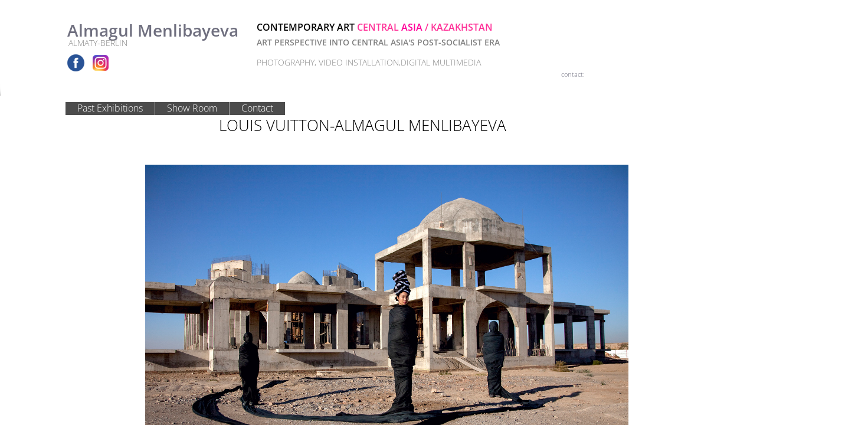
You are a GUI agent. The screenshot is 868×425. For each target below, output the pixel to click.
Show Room (192, 108)
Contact (257, 108)
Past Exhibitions (110, 108)
